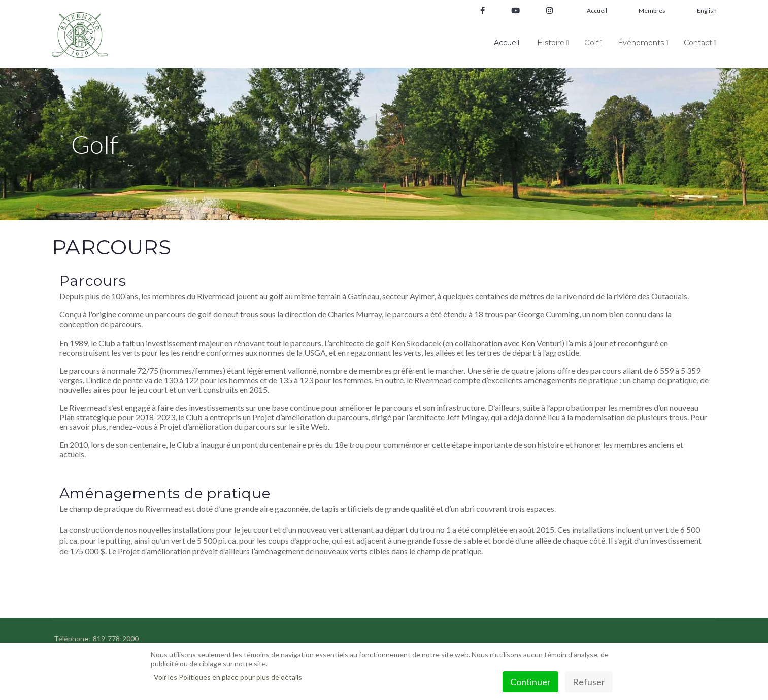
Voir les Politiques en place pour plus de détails (228, 677)
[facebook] (482, 11)
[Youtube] (515, 11)
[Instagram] (546, 11)
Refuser (589, 682)
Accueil (597, 10)
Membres (652, 10)
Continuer (530, 682)
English (707, 10)
